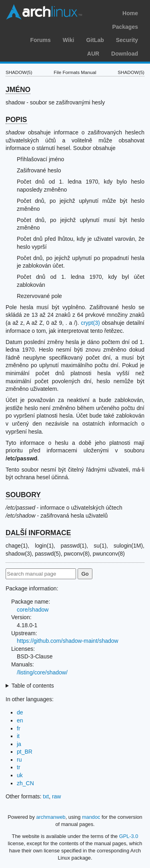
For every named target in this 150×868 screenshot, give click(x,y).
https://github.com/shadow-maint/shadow (68, 641)
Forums (40, 40)
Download (125, 54)
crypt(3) (90, 323)
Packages (125, 27)
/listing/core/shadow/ (42, 672)
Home (130, 13)
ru (19, 760)
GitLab (95, 40)
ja (19, 744)
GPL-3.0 (129, 836)
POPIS (16, 120)
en (20, 720)
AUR (93, 54)
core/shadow (33, 610)
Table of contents (33, 686)
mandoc (91, 817)
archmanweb (51, 817)
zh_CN (25, 783)
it (18, 736)
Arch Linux (44, 12)
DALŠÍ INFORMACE (38, 533)
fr (19, 728)
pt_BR (25, 752)
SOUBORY (23, 495)
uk (20, 775)
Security (127, 40)
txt (46, 796)
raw (57, 796)
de (20, 712)
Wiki (69, 40)
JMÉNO (18, 90)
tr (19, 767)
